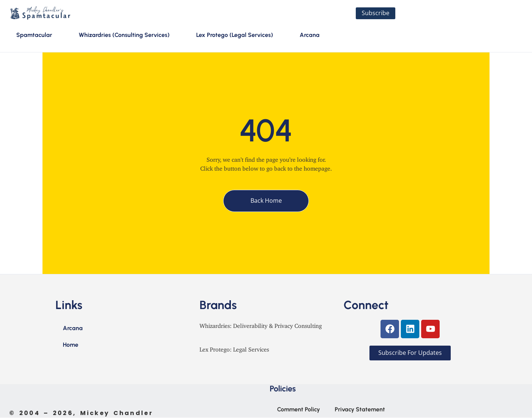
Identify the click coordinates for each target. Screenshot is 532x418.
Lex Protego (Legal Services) (235, 35)
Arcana (310, 35)
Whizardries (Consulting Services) (124, 35)
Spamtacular (34, 35)
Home (71, 345)
